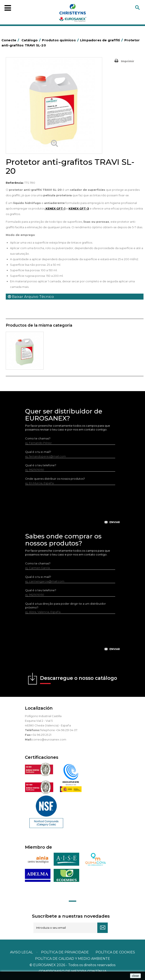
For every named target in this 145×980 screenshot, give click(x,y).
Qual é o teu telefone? (41, 465)
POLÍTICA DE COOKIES (115, 952)
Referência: (15, 183)
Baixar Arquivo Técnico (31, 297)
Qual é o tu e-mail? (38, 452)
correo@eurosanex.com (49, 739)
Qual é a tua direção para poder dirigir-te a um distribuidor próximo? (65, 606)
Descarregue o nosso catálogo (79, 680)
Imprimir (128, 61)
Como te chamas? (38, 438)
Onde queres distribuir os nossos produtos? (55, 479)
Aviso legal (21, 952)
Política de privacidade (65, 952)
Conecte (11, 40)
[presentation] (73, 508)
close (136, 976)
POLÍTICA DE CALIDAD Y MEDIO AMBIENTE (73, 959)
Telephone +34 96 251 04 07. (59, 730)
